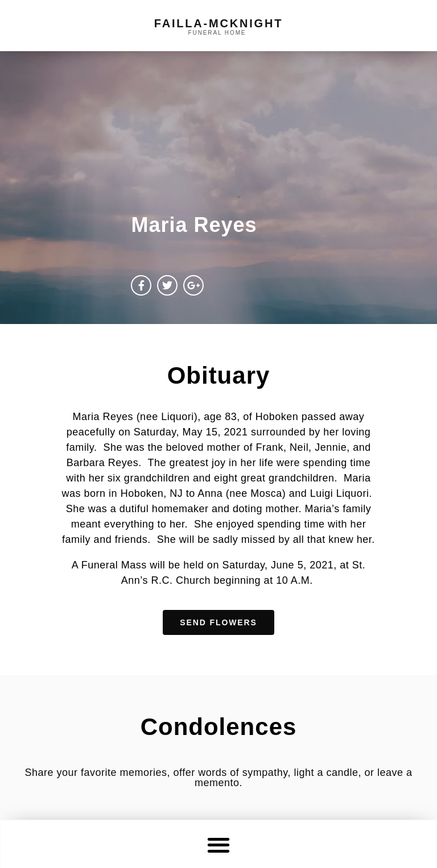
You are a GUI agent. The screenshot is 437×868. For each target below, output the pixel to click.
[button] (219, 844)
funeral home (217, 33)
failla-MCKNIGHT (218, 23)
